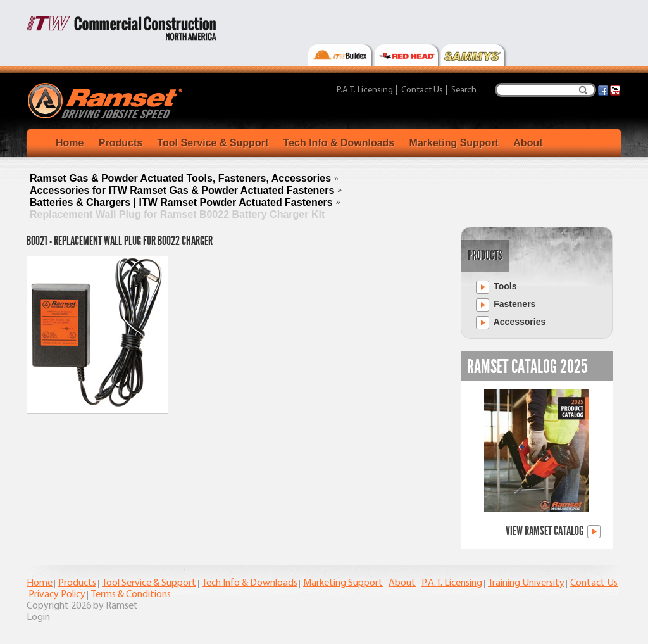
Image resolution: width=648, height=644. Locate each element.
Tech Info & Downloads (339, 143)
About (528, 143)
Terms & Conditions (131, 595)
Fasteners (506, 305)
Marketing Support (454, 143)
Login (38, 617)
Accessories (511, 323)
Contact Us (422, 90)
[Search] (545, 90)
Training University (526, 583)
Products (121, 143)
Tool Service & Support (213, 143)
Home (70, 143)
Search (583, 90)
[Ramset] (107, 100)
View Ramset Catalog (553, 532)
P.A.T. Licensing (365, 90)
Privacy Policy (57, 595)
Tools (496, 287)
